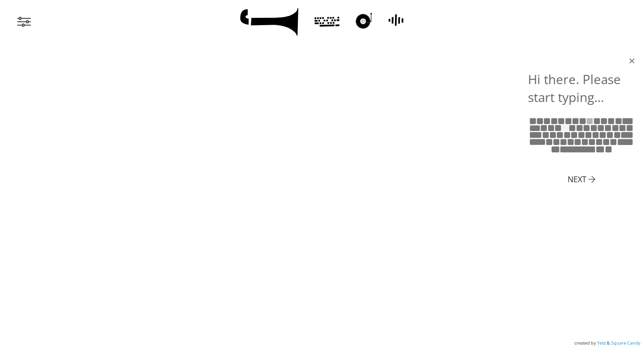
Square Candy (626, 343)
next (581, 179)
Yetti (601, 343)
